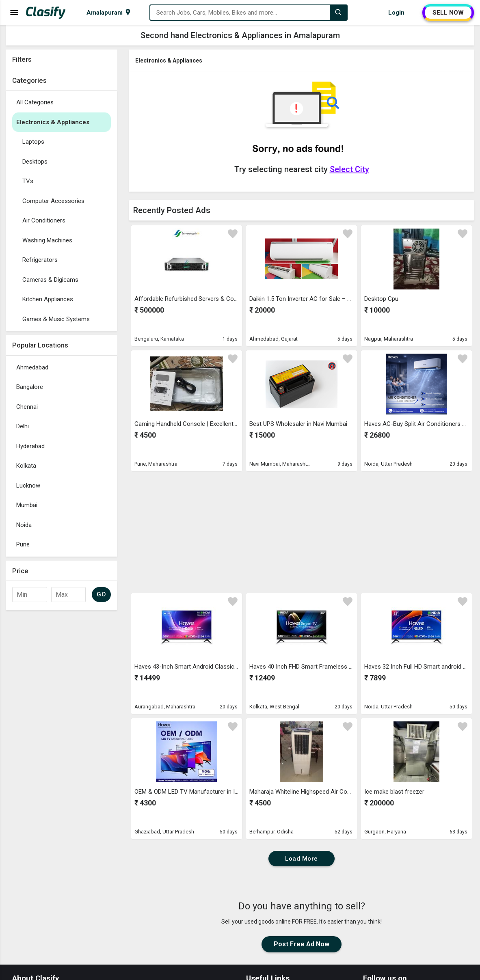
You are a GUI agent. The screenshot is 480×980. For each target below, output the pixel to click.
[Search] (338, 13)
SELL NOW (448, 13)
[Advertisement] (62, 736)
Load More (302, 859)
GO (101, 594)
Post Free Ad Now (302, 944)
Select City (349, 169)
